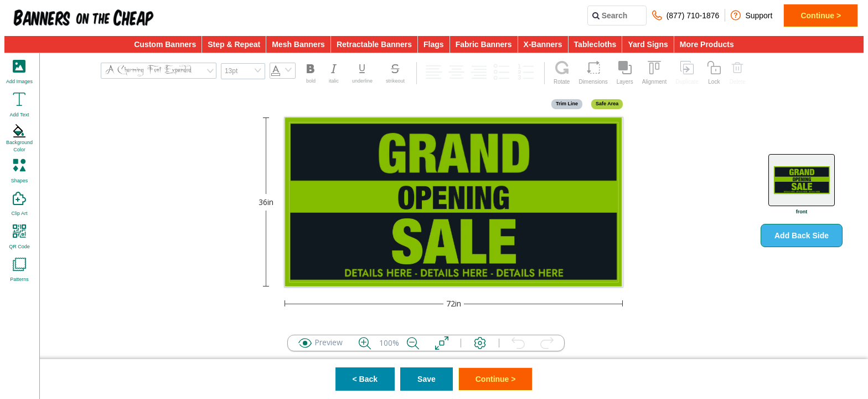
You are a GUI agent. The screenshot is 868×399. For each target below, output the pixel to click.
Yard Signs (648, 44)
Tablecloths (595, 44)
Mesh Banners (298, 44)
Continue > (821, 16)
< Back (365, 379)
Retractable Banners (374, 44)
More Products (707, 44)
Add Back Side (802, 236)
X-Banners (543, 44)
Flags (434, 44)
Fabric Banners (484, 44)
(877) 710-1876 (686, 15)
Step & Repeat (234, 44)
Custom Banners (165, 44)
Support (751, 15)
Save (427, 379)
